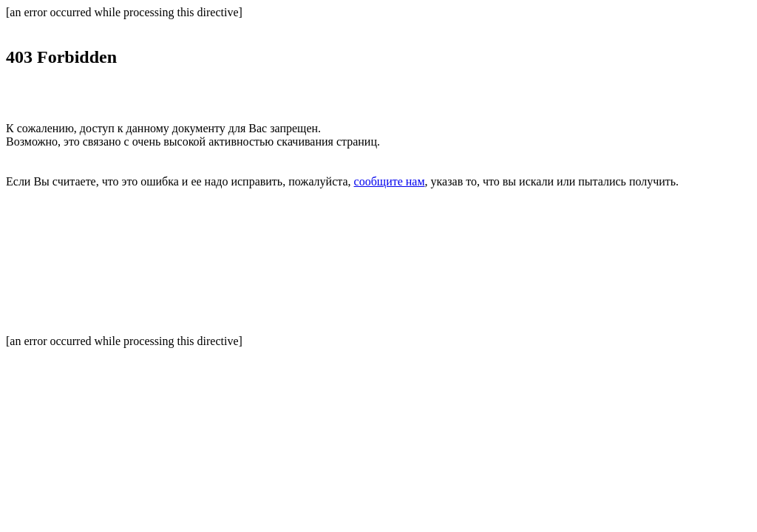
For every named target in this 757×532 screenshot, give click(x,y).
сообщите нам (390, 181)
